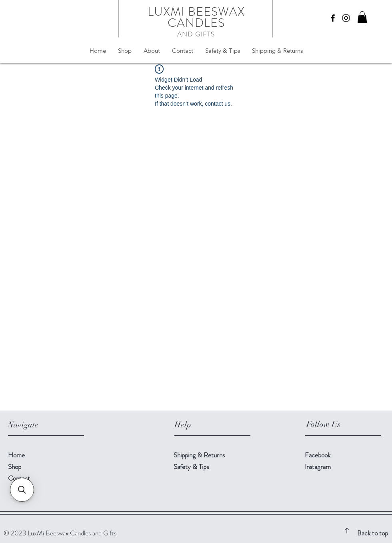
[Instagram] (346, 18)
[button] (362, 17)
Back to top (373, 533)
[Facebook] (333, 18)
